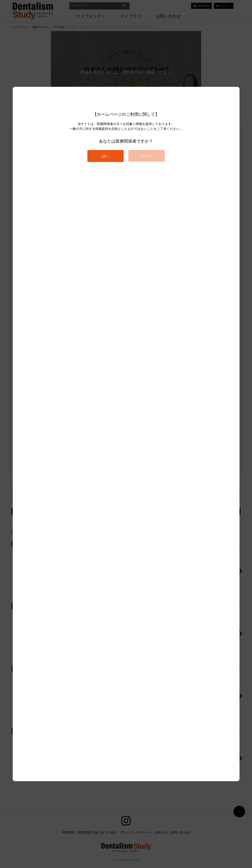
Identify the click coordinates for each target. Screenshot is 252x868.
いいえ (147, 156)
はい (105, 156)
